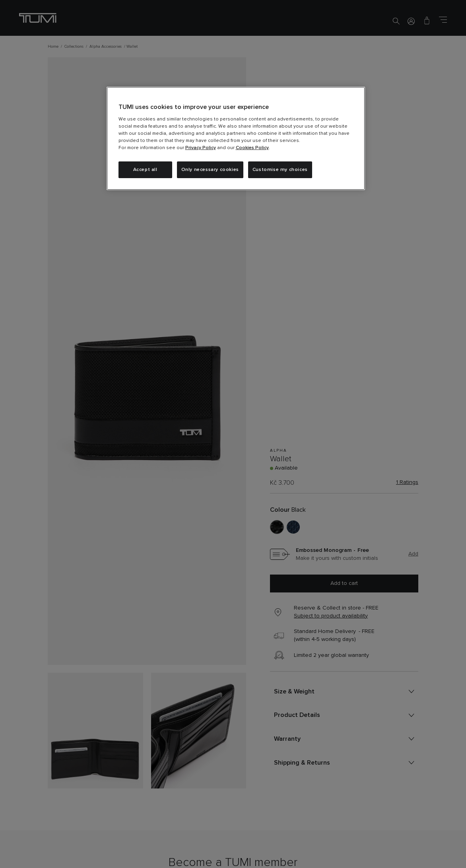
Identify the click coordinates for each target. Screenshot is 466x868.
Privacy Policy (201, 148)
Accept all (145, 170)
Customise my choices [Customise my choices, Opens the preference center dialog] (280, 170)
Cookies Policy (252, 148)
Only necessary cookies (210, 170)
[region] (236, 138)
